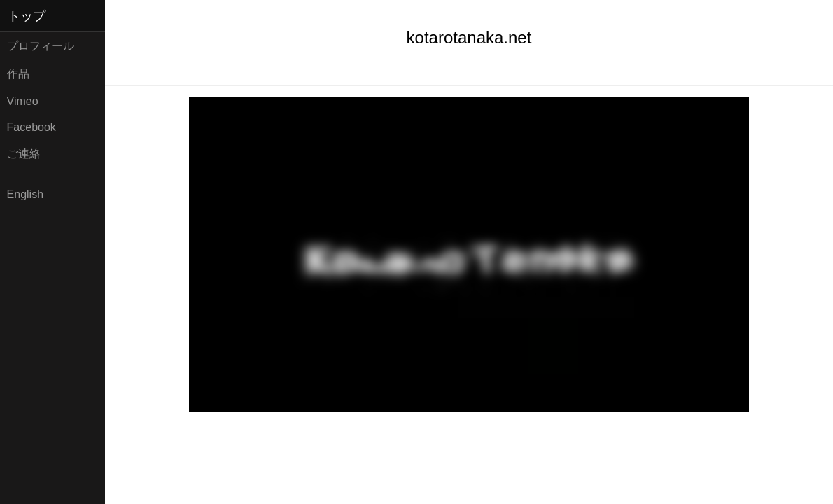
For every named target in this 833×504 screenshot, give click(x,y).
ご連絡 (24, 154)
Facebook (31, 127)
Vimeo (23, 101)
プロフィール (41, 46)
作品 (18, 74)
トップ (27, 16)
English (25, 194)
